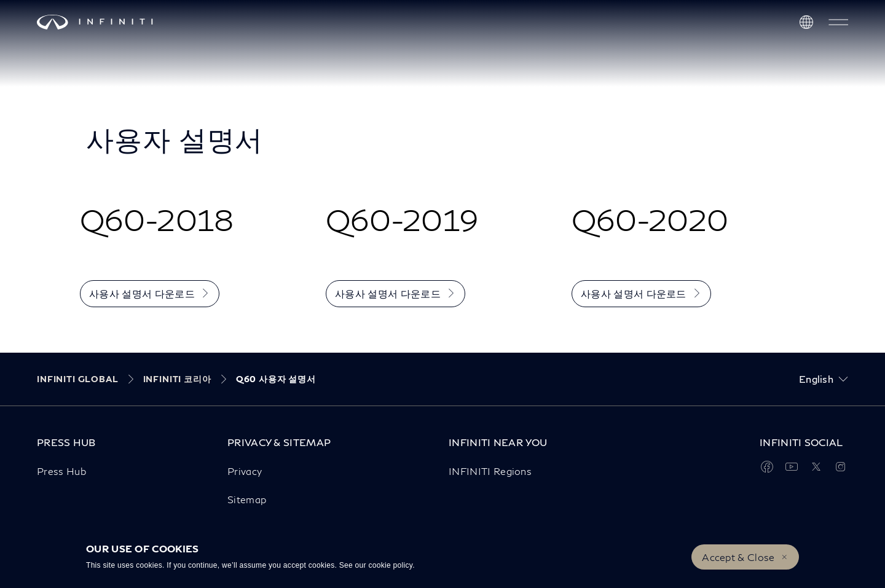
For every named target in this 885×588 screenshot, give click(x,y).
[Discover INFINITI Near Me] (806, 22)
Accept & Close (738, 557)
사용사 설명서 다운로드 (142, 293)
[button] (838, 22)
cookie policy (390, 565)
